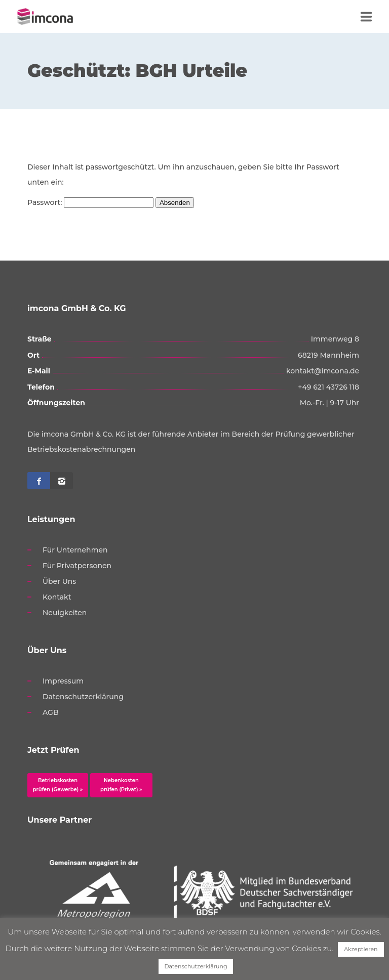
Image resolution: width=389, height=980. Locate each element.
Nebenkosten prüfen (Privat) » (121, 785)
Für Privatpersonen (77, 566)
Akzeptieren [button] (361, 949)
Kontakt (57, 597)
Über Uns (59, 581)
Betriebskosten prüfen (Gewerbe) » (58, 785)
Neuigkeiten (65, 613)
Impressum (63, 681)
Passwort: (90, 202)
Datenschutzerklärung (83, 697)
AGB (51, 712)
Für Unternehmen (75, 550)
